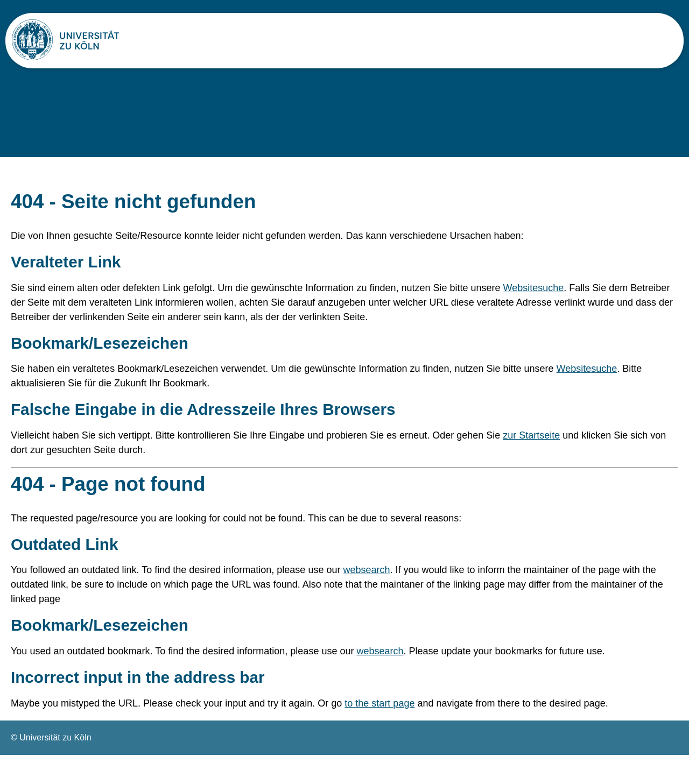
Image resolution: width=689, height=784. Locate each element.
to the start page (379, 732)
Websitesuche (534, 307)
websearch (366, 597)
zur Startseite (531, 457)
